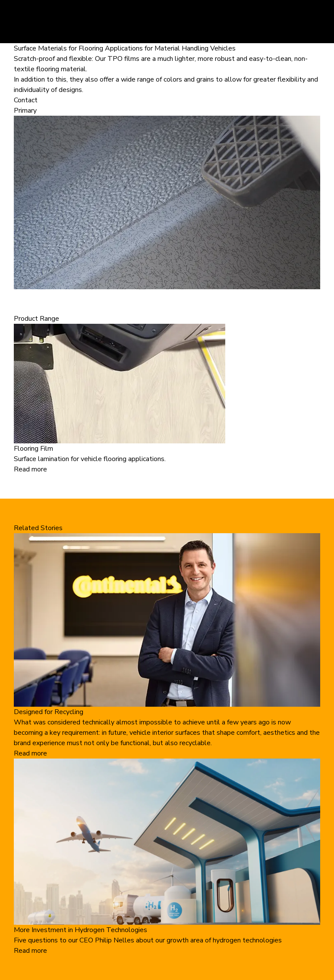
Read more (30, 469)
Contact (26, 100)
